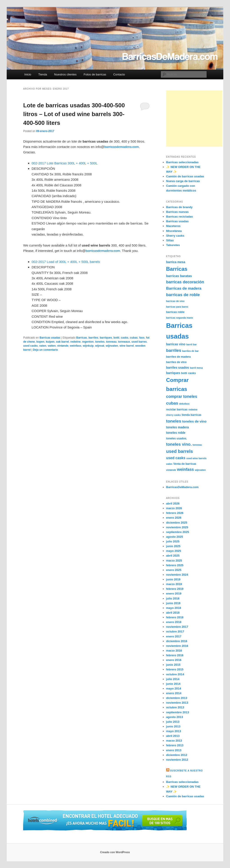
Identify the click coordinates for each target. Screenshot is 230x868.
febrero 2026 (175, 513)
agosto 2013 (175, 717)
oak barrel (62, 342)
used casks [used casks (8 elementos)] (176, 458)
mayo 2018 (174, 608)
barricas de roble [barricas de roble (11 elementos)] (183, 295)
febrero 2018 (175, 617)
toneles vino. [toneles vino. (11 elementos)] (179, 444)
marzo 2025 (174, 561)
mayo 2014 (174, 688)
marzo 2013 (174, 741)
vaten (43, 346)
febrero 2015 (175, 669)
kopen (40, 342)
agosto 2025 (175, 537)
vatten (52, 346)
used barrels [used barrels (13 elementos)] (180, 451)
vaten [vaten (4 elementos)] (169, 464)
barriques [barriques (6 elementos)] (173, 373)
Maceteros (173, 226)
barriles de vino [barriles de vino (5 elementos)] (176, 362)
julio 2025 (173, 541)
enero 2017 (174, 636)
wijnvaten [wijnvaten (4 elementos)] (200, 470)
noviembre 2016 (177, 646)
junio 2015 (173, 665)
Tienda (43, 74)
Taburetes (173, 245)
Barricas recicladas (180, 217)
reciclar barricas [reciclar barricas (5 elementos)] (177, 410)
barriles (93, 338)
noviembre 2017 (177, 627)
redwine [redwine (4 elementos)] (193, 410)
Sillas (170, 240)
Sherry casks (175, 236)
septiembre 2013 (178, 712)
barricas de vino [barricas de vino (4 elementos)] (175, 301)
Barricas (82, 338)
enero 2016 (174, 660)
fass (142, 338)
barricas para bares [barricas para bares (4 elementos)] (177, 307)
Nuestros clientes (65, 74)
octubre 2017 (175, 631)
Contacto (119, 74)
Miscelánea (174, 231)
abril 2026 (173, 503)
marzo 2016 (174, 651)
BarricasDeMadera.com (182, 487)
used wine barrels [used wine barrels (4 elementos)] (196, 458)
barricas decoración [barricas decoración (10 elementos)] (185, 282)
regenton (88, 342)
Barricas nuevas (177, 212)
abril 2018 (173, 613)
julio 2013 (173, 722)
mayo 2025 (174, 551)
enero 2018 (174, 622)
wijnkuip (88, 346)
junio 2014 (173, 684)
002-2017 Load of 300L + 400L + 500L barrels (66, 262)
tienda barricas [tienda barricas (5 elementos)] (192, 415)
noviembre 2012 (177, 760)
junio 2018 (173, 603)
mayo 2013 (174, 731)
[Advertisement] (194, 119)
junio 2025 (173, 546)
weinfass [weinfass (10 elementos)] (185, 469)
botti (116, 338)
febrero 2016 (175, 655)
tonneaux (124, 342)
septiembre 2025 (178, 532)
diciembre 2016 (177, 641)
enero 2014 (174, 693)
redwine (75, 342)
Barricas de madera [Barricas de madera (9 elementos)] (184, 288)
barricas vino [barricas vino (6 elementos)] (176, 344)
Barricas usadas (50, 338)
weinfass (76, 346)
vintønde (63, 346)
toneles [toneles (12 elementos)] (174, 421)
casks (125, 338)
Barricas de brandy (179, 207)
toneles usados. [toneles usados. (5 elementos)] (177, 438)
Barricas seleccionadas (182, 162)
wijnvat (100, 346)
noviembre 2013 (177, 703)
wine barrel (127, 346)
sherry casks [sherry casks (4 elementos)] (174, 415)
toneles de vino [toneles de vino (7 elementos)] (194, 421)
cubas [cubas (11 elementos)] (172, 403)
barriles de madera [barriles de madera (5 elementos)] (179, 357)
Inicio (28, 74)
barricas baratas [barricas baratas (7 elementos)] (179, 276)
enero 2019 (174, 594)
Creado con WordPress (115, 852)
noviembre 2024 (177, 575)
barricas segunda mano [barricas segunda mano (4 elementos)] (180, 318)
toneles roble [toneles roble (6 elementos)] (176, 433)
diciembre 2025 (177, 523)
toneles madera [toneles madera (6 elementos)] (178, 427)
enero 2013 (174, 750)
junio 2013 (173, 726)
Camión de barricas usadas (185, 176)
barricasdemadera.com (122, 147)
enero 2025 (174, 570)
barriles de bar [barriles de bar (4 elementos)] (190, 351)
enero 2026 (174, 518)
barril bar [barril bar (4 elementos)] (192, 344)
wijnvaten (112, 346)
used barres (139, 342)
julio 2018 (173, 598)
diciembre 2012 (177, 755)
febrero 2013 (175, 745)
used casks (30, 346)
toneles (100, 342)
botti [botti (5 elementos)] (184, 373)
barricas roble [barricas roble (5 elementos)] (175, 312)
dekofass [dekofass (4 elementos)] (184, 404)
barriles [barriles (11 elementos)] (174, 350)
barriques (106, 338)
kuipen (50, 342)
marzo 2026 (174, 508)
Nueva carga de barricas (183, 181)
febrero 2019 (175, 589)
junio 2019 (173, 579)
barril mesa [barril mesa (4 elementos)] (196, 368)
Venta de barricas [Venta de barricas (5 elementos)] (185, 464)
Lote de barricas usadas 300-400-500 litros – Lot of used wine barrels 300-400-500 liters (74, 114)
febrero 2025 (175, 565)
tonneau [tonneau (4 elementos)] (197, 445)
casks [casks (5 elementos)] (192, 373)
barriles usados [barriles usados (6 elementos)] (178, 368)
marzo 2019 (174, 584)
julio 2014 (173, 679)
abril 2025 (173, 556)
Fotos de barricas (95, 74)
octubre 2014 (175, 674)
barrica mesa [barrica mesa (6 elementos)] (176, 262)
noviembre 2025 (177, 527)
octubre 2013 (175, 707)
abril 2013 (173, 736)
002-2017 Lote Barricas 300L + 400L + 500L (65, 163)
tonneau (111, 342)
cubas (134, 338)
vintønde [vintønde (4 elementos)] (171, 470)
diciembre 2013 (177, 698)
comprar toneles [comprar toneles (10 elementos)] (182, 397)
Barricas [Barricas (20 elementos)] (177, 269)
